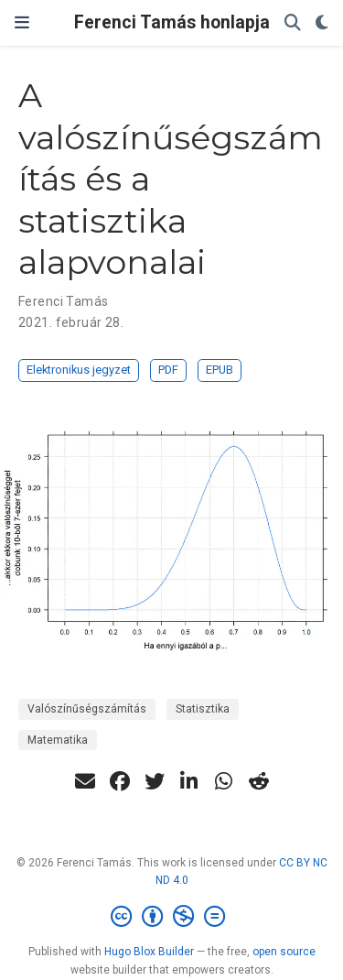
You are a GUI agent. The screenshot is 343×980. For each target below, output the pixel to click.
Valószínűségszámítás (87, 709)
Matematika (58, 740)
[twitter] (155, 781)
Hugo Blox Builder (149, 952)
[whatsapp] (224, 781)
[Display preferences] (322, 23)
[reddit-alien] (259, 781)
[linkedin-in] (189, 781)
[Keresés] (293, 23)
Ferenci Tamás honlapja (172, 22)
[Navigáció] (22, 23)
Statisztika (203, 709)
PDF (168, 370)
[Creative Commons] (171, 917)
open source (284, 952)
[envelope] (85, 781)
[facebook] (120, 781)
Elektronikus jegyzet (79, 370)
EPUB (220, 370)
